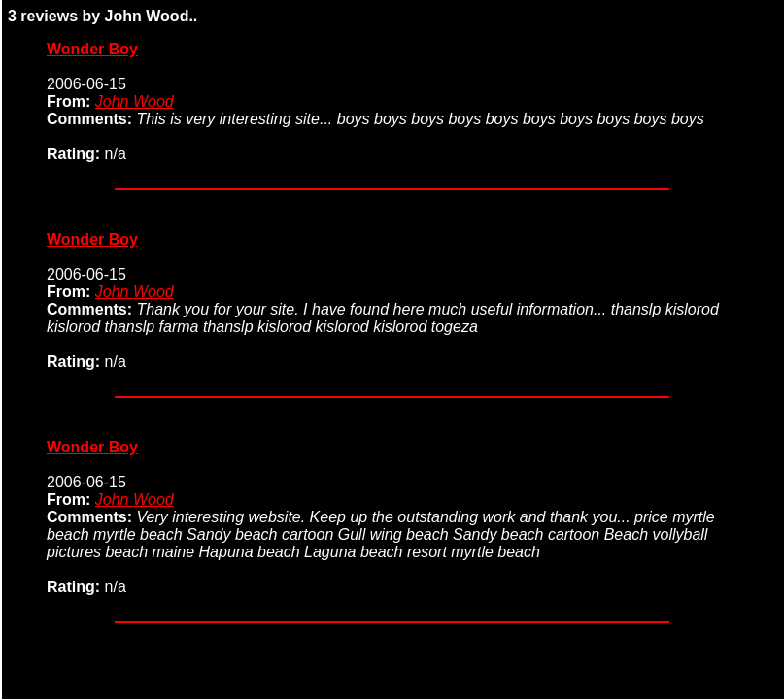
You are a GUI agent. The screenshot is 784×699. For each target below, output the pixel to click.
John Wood (135, 101)
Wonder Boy (92, 49)
